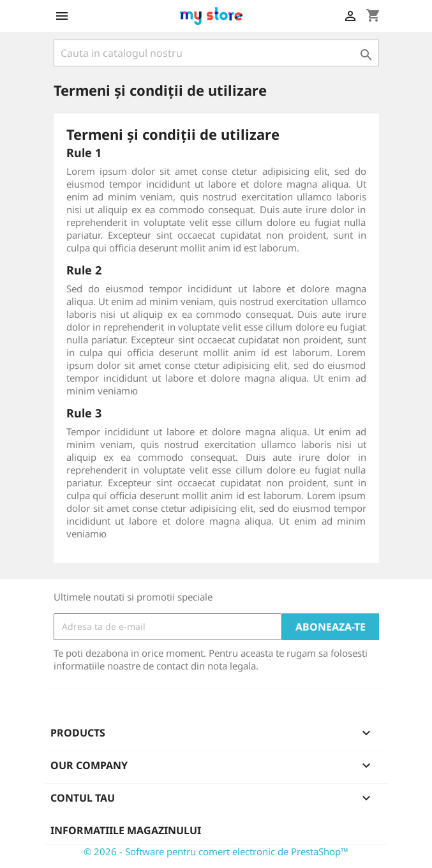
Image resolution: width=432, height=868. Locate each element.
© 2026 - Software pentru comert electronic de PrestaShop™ (216, 851)
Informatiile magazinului (126, 830)
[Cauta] (216, 53)
